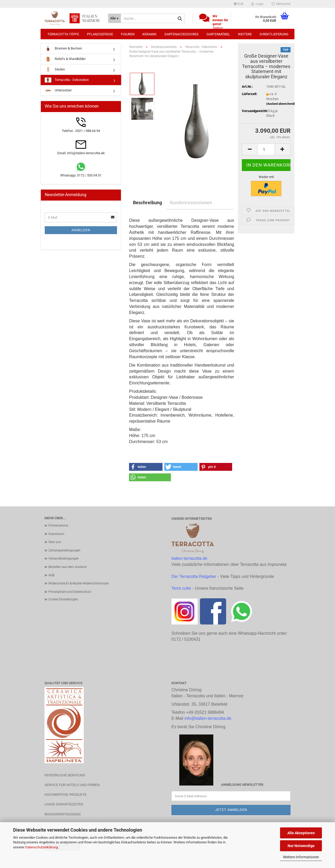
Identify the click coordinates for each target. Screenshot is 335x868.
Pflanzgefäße (100, 34)
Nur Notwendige (301, 846)
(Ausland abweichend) (281, 104)
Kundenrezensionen (191, 203)
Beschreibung (147, 203)
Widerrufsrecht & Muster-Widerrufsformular (79, 583)
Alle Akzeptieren (301, 833)
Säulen (55, 70)
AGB (51, 575)
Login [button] (257, 4)
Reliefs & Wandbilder (65, 59)
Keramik (149, 34)
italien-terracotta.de (189, 558)
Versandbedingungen (64, 559)
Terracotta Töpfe (63, 34)
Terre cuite (181, 588)
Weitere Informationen (301, 857)
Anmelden (81, 230)
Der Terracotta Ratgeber (194, 576)
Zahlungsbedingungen (64, 550)
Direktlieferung (274, 34)
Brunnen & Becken (63, 49)
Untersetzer (58, 90)
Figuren (128, 34)
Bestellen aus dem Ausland (68, 567)
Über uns (55, 542)
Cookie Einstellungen (63, 599)
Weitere (245, 34)
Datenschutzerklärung (41, 847)
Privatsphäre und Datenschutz (70, 592)
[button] (239, 4)
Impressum (56, 534)
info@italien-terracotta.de (208, 718)
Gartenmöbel (218, 34)
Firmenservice (58, 526)
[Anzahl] (266, 149)
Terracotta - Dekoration (67, 80)
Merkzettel (281, 4)
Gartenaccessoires (182, 34)
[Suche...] (115, 18)
